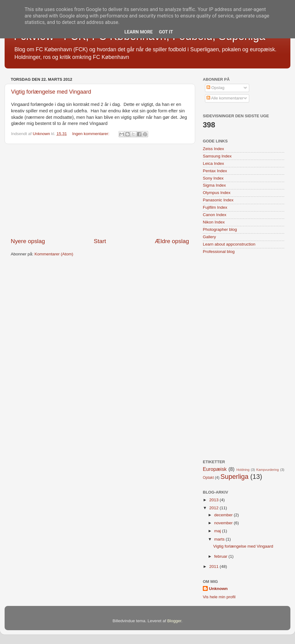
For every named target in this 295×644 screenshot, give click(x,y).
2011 (214, 566)
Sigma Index (214, 185)
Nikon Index (214, 222)
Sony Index (213, 178)
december (224, 515)
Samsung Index (217, 156)
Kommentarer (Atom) (54, 254)
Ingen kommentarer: (91, 134)
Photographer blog (220, 229)
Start (100, 241)
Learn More (139, 32)
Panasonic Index (218, 200)
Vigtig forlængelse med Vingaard (51, 92)
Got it (166, 32)
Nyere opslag (28, 241)
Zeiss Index (213, 149)
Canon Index (215, 215)
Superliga (234, 477)
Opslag (216, 88)
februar (221, 556)
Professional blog (219, 252)
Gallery (209, 237)
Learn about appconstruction (229, 244)
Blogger (174, 621)
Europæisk (215, 469)
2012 (214, 508)
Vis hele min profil (219, 597)
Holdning (243, 470)
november (224, 523)
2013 (214, 500)
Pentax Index (215, 171)
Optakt (208, 478)
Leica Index (213, 163)
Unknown (218, 589)
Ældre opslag (172, 241)
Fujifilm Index (215, 207)
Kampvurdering (267, 470)
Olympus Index (217, 193)
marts (220, 539)
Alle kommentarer (225, 98)
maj (218, 531)
